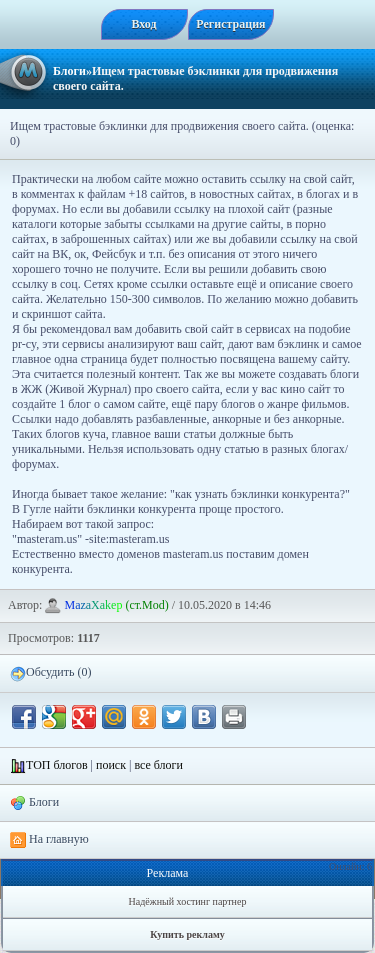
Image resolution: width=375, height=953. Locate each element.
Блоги (69, 71)
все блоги (158, 765)
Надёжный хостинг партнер (188, 901)
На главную (49, 840)
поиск (111, 765)
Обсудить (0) (50, 673)
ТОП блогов (57, 765)
